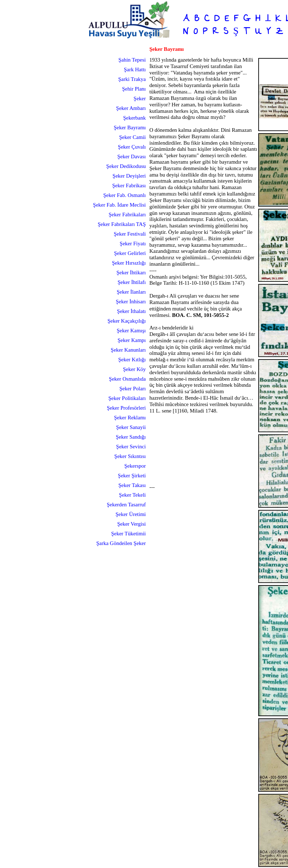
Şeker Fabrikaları (127, 214)
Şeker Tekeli (132, 495)
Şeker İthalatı (131, 311)
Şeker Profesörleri (126, 408)
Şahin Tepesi (132, 60)
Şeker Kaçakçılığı (127, 321)
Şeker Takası (132, 485)
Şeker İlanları (131, 292)
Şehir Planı (134, 89)
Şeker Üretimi (131, 514)
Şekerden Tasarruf (126, 505)
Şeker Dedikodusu (126, 166)
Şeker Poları (133, 389)
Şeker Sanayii (131, 427)
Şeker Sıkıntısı (130, 456)
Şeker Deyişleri (129, 176)
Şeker (140, 98)
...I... (268, 19)
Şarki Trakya (132, 79)
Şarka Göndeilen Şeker (121, 543)
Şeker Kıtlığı (132, 360)
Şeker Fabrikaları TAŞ (122, 224)
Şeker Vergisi (131, 524)
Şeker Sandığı (131, 437)
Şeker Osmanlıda (127, 379)
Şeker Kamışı (131, 331)
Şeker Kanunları (128, 350)
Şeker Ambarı (131, 108)
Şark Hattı (135, 69)
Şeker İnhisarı (131, 302)
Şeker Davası (131, 156)
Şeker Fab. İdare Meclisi (119, 205)
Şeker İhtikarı (131, 273)
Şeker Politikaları (127, 398)
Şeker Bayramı (130, 127)
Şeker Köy (134, 369)
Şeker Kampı (132, 340)
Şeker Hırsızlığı (129, 263)
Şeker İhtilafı (132, 282)
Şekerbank (135, 118)
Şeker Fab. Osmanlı (124, 195)
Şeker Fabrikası (129, 185)
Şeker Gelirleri (130, 253)
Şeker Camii (132, 137)
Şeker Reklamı (130, 418)
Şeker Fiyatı (133, 243)
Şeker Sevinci (131, 447)
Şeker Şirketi (132, 476)
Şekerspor (135, 466)
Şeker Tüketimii (128, 534)
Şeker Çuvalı (132, 147)
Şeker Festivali (130, 234)
